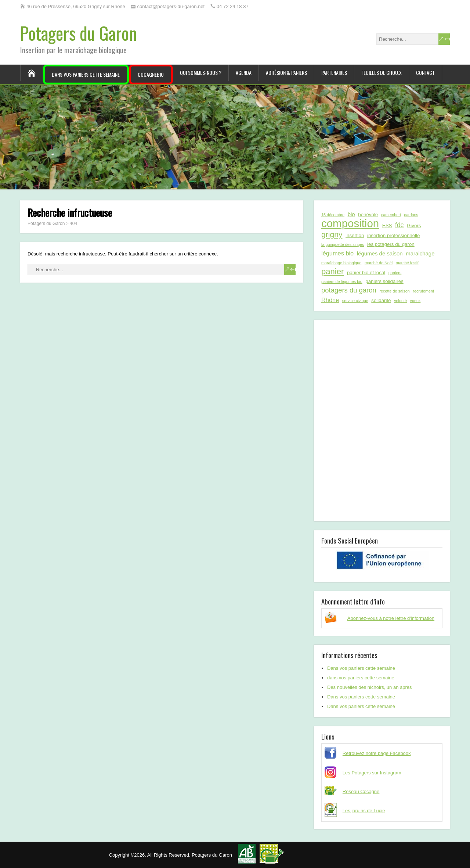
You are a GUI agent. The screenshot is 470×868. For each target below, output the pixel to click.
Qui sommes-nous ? (201, 72)
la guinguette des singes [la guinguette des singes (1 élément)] (343, 244)
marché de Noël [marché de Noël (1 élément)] (379, 263)
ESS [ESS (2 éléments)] (387, 226)
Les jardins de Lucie (364, 811)
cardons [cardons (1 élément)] (411, 215)
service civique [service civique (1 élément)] (355, 301)
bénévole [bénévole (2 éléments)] (368, 215)
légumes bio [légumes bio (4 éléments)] (337, 253)
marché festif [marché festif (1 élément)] (407, 263)
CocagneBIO (151, 74)
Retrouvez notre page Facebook (377, 753)
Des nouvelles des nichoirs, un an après (370, 687)
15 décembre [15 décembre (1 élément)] (333, 215)
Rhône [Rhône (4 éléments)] (330, 300)
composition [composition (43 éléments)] (350, 224)
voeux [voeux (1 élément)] (415, 301)
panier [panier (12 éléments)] (332, 272)
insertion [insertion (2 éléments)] (355, 235)
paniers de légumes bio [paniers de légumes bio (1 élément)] (342, 282)
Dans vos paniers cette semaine (86, 74)
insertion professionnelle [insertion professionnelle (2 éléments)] (393, 235)
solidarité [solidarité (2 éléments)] (381, 300)
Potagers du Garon (79, 33)
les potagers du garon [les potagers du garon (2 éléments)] (391, 244)
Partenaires (334, 72)
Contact (425, 72)
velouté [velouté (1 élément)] (400, 301)
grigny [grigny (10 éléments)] (332, 234)
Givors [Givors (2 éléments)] (414, 226)
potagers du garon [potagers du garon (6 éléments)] (349, 290)
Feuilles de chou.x (382, 72)
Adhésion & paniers (286, 72)
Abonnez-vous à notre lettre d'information (391, 618)
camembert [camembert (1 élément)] (391, 215)
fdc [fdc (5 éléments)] (399, 225)
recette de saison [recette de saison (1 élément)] (394, 291)
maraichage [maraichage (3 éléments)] (420, 253)
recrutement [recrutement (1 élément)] (423, 291)
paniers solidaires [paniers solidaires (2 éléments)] (384, 281)
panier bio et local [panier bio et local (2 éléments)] (366, 273)
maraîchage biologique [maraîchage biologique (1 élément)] (341, 263)
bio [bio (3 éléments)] (351, 214)
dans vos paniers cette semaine (361, 678)
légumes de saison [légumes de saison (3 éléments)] (380, 253)
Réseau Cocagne (361, 791)
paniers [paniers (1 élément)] (395, 273)
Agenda (244, 72)
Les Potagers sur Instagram (372, 773)
